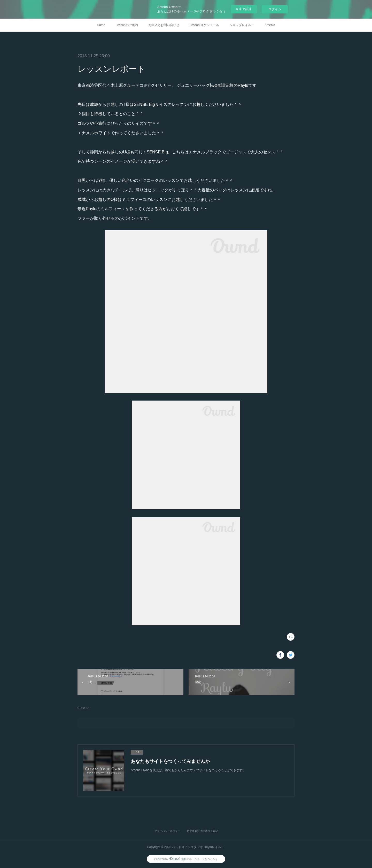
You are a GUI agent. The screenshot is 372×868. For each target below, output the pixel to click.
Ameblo (270, 25)
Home (101, 25)
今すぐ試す (244, 9)
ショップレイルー (242, 25)
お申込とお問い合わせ (164, 25)
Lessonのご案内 (127, 25)
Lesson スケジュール (204, 25)
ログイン (275, 9)
